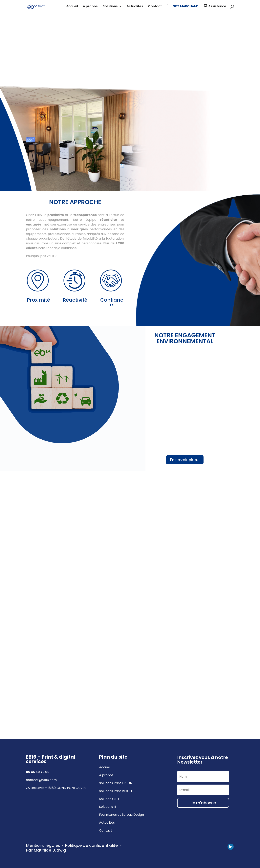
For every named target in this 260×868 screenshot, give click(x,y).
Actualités (135, 7)
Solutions (110, 7)
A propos (90, 7)
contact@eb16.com (41, 780)
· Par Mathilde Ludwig (74, 848)
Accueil (72, 7)
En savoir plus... (185, 460)
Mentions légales (43, 845)
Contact (155, 7)
